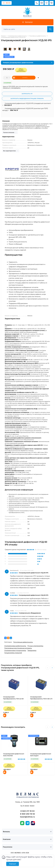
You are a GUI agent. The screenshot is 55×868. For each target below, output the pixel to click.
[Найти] (50, 29)
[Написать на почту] (42, 3)
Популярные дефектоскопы (23, 642)
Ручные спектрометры (35, 646)
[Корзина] (51, 3)
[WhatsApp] (22, 823)
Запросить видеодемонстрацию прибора (27, 99)
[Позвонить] (37, 3)
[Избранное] (47, 3)
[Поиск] (25, 29)
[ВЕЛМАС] (27, 12)
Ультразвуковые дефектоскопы (15, 646)
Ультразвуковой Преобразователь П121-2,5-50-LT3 (14, 699)
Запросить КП (27, 94)
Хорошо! (13, 864)
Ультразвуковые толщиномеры (15, 650)
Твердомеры (32, 650)
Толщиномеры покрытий (13, 653)
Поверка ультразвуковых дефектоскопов (18, 63)
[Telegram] (28, 823)
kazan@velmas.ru (27, 817)
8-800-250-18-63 (28, 814)
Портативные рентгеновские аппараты (18, 648)
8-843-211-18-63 (28, 811)
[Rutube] (33, 823)
